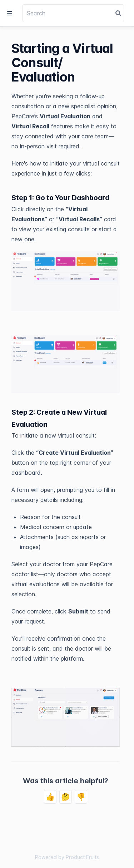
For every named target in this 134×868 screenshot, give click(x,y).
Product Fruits (82, 857)
